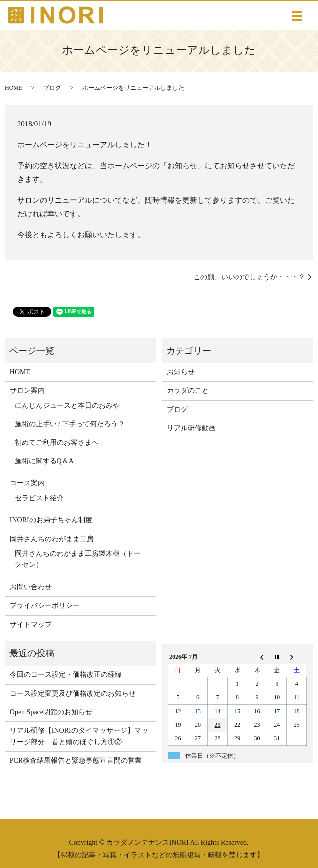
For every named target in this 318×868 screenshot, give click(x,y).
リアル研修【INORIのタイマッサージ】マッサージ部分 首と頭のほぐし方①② (79, 736)
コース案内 (27, 483)
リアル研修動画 (191, 428)
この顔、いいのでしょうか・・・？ (249, 277)
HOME (14, 88)
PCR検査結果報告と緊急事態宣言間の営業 (76, 760)
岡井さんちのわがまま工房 (52, 539)
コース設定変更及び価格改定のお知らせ (73, 693)
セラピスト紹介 (39, 498)
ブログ (52, 88)
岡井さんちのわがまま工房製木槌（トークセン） (78, 559)
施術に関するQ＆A (44, 461)
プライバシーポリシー (45, 606)
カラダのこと (188, 390)
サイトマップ (31, 625)
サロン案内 (27, 390)
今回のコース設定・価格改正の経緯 (66, 674)
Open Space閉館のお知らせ (51, 712)
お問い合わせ (31, 587)
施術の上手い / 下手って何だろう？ (70, 424)
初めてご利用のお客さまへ (57, 443)
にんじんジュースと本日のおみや (67, 405)
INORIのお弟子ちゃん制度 (51, 520)
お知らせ (181, 372)
